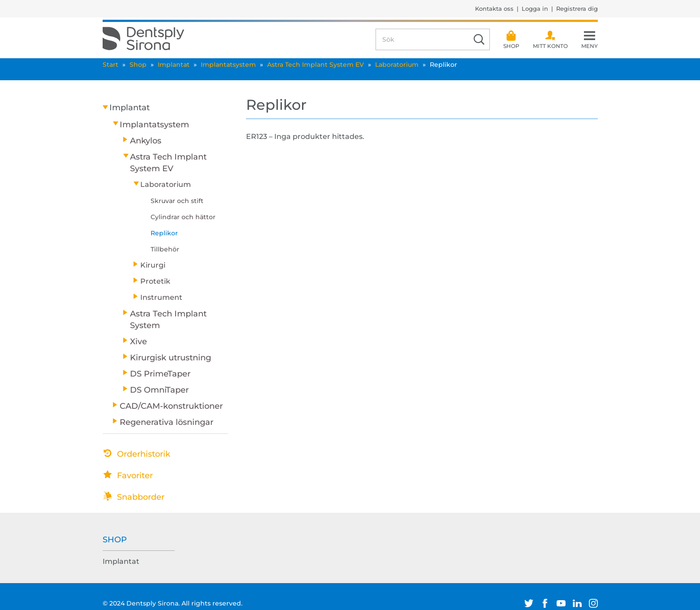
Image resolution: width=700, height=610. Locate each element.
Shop (138, 65)
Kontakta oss (494, 9)
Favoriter (135, 476)
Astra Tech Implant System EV (315, 65)
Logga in (535, 9)
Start (110, 65)
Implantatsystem (228, 65)
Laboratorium (397, 65)
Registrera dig (577, 9)
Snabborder (141, 497)
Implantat (174, 65)
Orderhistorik (144, 454)
